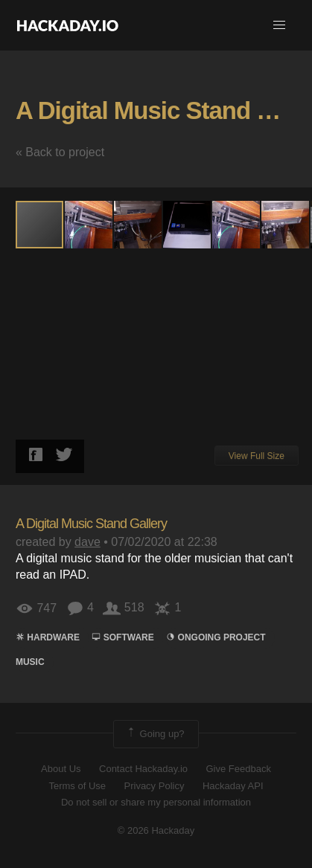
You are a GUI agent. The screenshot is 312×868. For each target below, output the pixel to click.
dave (87, 542)
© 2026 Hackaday (156, 830)
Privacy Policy (155, 786)
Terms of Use (77, 786)
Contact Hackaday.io (143, 769)
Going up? (155, 734)
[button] (279, 25)
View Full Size (257, 456)
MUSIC (30, 662)
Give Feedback (238, 769)
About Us (61, 769)
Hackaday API (233, 786)
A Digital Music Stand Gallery (91, 524)
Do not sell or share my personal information (156, 802)
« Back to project (60, 152)
